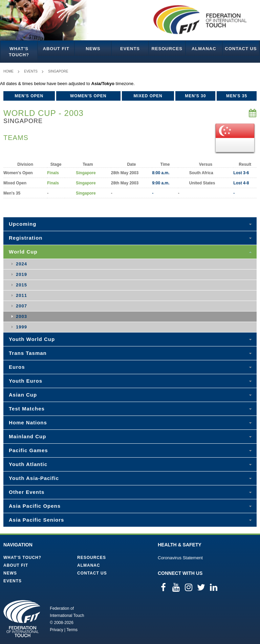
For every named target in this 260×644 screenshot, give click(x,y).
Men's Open (29, 96)
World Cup (23, 252)
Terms (72, 630)
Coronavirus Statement (180, 558)
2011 (21, 295)
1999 (21, 327)
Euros (17, 367)
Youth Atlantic (28, 464)
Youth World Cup (32, 339)
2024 (21, 264)
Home (8, 71)
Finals (53, 173)
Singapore (58, 71)
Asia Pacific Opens (35, 506)
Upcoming (23, 224)
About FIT (56, 49)
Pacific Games (28, 450)
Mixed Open (148, 96)
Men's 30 (195, 96)
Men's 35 (237, 96)
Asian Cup (23, 395)
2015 (21, 285)
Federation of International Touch (22, 619)
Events (130, 49)
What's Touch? (19, 52)
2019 (21, 274)
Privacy (56, 630)
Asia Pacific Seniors (36, 520)
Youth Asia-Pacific (34, 478)
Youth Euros (26, 381)
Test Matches (27, 409)
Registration (26, 238)
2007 (21, 306)
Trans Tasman (28, 353)
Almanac (204, 49)
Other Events (27, 492)
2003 (21, 316)
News (93, 49)
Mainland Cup (27, 436)
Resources (167, 49)
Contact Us (241, 49)
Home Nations (28, 422)
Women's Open (88, 96)
